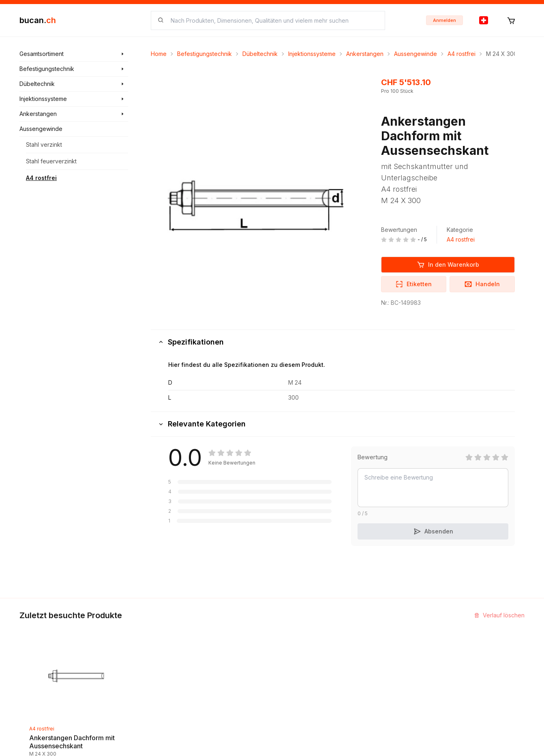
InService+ (379, 631)
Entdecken (207, 631)
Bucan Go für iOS (388, 661)
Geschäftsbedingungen (310, 675)
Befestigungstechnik (205, 54)
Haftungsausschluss (305, 690)
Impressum (293, 646)
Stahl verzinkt (44, 145)
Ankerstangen (365, 54)
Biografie (291, 661)
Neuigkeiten (208, 646)
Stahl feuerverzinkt (51, 161)
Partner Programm (389, 646)
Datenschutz (295, 704)
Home (159, 54)
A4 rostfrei (41, 178)
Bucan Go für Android (394, 675)
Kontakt (288, 631)
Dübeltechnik (260, 54)
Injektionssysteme (312, 54)
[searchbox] (273, 20)
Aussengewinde (415, 54)
